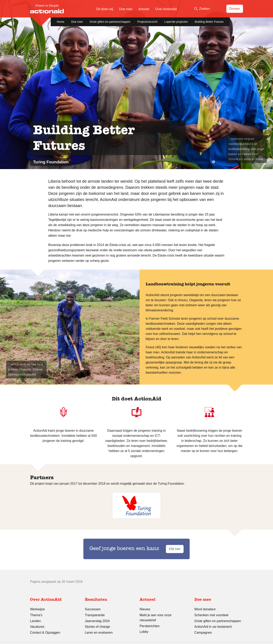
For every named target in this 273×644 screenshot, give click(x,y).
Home (61, 22)
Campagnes (203, 633)
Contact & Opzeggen (45, 633)
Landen (35, 621)
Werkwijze (37, 609)
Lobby (144, 632)
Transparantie (95, 615)
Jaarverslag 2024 (97, 621)
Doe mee (126, 9)
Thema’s (36, 615)
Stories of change (97, 627)
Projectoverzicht (147, 22)
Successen (93, 609)
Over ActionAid (166, 9)
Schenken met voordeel (211, 615)
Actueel (144, 9)
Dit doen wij (105, 9)
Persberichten (150, 626)
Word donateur (205, 609)
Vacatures (37, 627)
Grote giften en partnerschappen (110, 22)
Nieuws (145, 609)
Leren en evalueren (99, 633)
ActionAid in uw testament (213, 627)
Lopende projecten (176, 22)
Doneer (235, 9)
